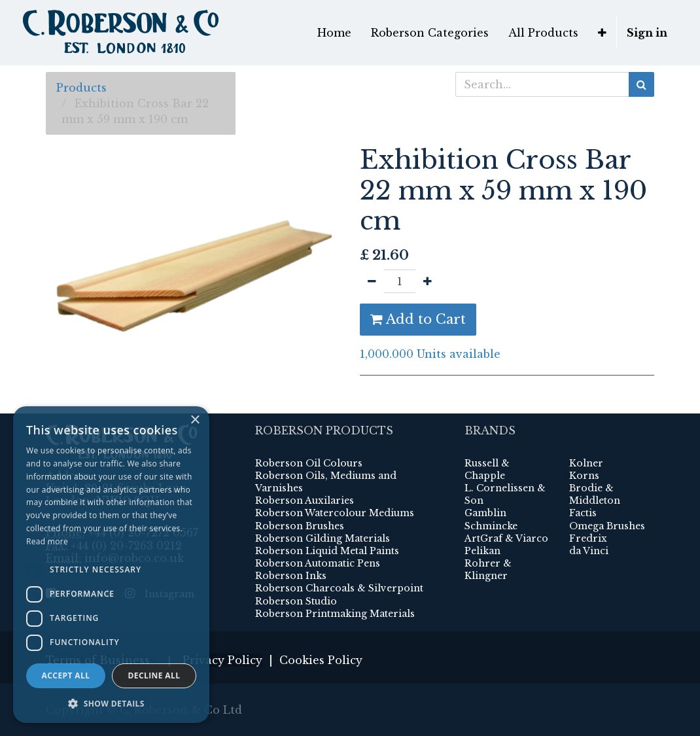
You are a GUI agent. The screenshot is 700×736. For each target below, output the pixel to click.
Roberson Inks (291, 576)
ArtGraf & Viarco (506, 538)
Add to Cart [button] (418, 319)
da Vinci (589, 551)
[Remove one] (372, 281)
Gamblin (485, 513)
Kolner (586, 463)
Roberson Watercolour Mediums (335, 513)
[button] (602, 33)
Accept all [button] (66, 675)
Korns (584, 476)
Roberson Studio (296, 601)
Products (81, 88)
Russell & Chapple (487, 469)
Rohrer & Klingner (488, 570)
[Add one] (428, 281)
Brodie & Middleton (595, 494)
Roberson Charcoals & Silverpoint (339, 588)
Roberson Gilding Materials (323, 538)
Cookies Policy (321, 660)
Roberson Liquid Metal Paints (327, 551)
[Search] (641, 84)
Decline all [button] (154, 675)
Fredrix (588, 538)
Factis (583, 513)
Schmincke (491, 526)
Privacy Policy (222, 660)
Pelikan (482, 551)
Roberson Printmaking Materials (335, 614)
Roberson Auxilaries (305, 500)
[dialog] (111, 565)
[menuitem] (334, 33)
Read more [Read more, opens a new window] (47, 541)
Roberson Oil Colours (309, 463)
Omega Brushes (607, 526)
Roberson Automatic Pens (318, 563)
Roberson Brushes (300, 526)
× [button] (195, 420)
